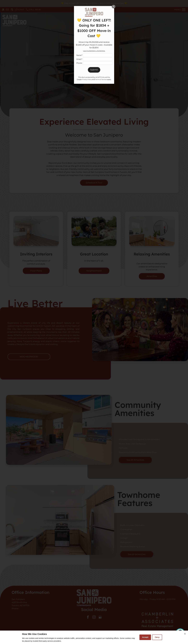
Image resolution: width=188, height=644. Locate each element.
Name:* (79, 55)
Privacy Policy (87, 79)
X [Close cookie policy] (185, 634)
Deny (157, 637)
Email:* (79, 59)
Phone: (79, 63)
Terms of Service (101, 79)
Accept (145, 637)
